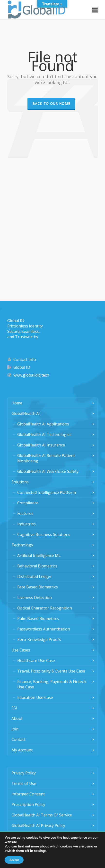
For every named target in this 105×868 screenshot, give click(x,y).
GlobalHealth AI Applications (43, 424)
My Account (22, 750)
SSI (14, 708)
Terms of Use (24, 783)
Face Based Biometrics (38, 587)
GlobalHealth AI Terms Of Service (42, 815)
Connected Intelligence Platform (47, 492)
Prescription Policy (28, 804)
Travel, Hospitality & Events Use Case (51, 671)
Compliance (28, 503)
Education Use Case (35, 697)
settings (40, 851)
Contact (18, 739)
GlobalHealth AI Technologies (44, 434)
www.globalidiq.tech (31, 375)
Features (25, 513)
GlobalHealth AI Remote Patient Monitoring (46, 458)
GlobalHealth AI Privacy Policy (38, 825)
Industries (26, 524)
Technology (22, 545)
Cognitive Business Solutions (44, 534)
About (17, 718)
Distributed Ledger (35, 576)
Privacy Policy (24, 773)
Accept (14, 860)
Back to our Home (51, 103)
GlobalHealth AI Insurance (41, 445)
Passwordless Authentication (44, 629)
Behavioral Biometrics (37, 566)
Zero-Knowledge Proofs (39, 640)
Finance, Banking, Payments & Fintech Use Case (52, 684)
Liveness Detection (35, 597)
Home (17, 403)
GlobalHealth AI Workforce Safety (48, 471)
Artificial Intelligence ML (39, 555)
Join (15, 729)
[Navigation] (95, 10)
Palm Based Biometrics (38, 618)
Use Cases (21, 650)
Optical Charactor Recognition (45, 608)
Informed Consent (28, 794)
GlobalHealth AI (26, 413)
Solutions (20, 482)
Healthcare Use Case (36, 661)
